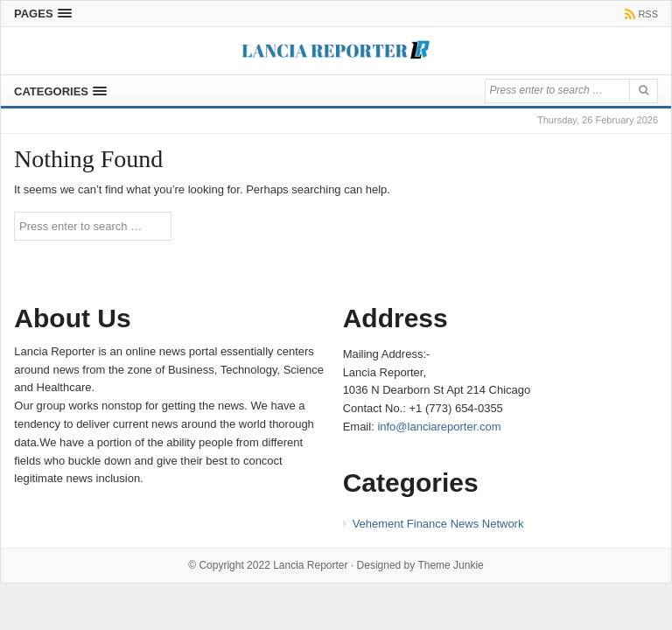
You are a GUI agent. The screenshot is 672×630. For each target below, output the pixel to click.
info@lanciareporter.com (439, 427)
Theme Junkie (450, 565)
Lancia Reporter (310, 565)
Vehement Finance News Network (438, 524)
